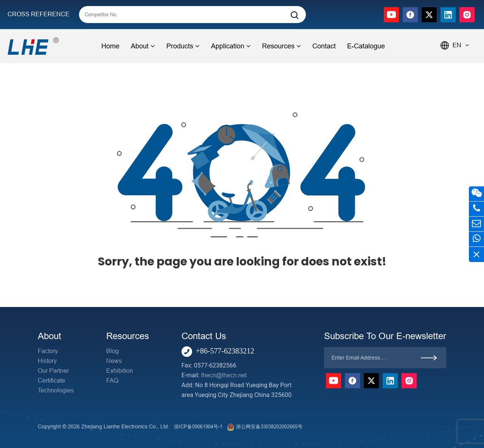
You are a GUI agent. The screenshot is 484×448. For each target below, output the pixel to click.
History (47, 361)
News (114, 361)
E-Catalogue (366, 46)
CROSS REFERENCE (39, 14)
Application (231, 46)
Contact (324, 46)
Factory (48, 351)
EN (461, 45)
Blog (112, 351)
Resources (282, 46)
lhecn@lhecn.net (224, 375)
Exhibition (120, 371)
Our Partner (53, 371)
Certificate (51, 381)
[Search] (295, 15)
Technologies (56, 390)
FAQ (112, 381)
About (143, 46)
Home (110, 46)
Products (183, 46)
